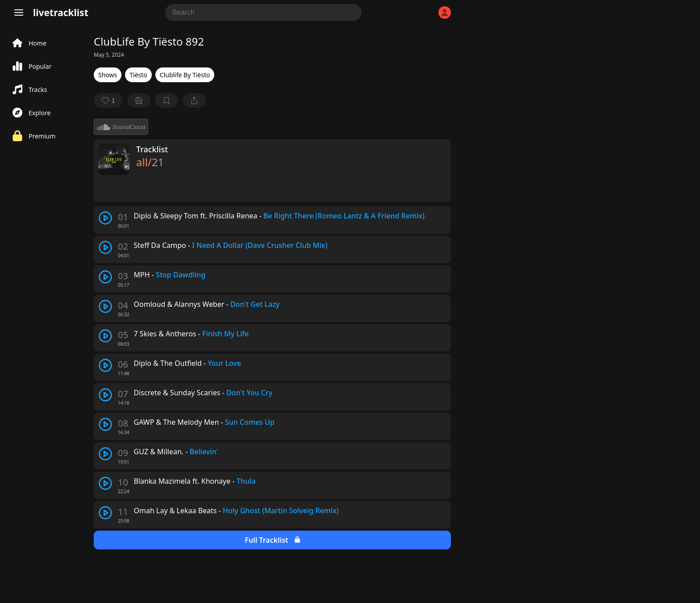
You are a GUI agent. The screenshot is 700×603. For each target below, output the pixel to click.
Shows (108, 75)
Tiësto (138, 75)
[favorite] (108, 100)
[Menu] (19, 13)
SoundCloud (121, 127)
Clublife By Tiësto (185, 75)
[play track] (105, 218)
